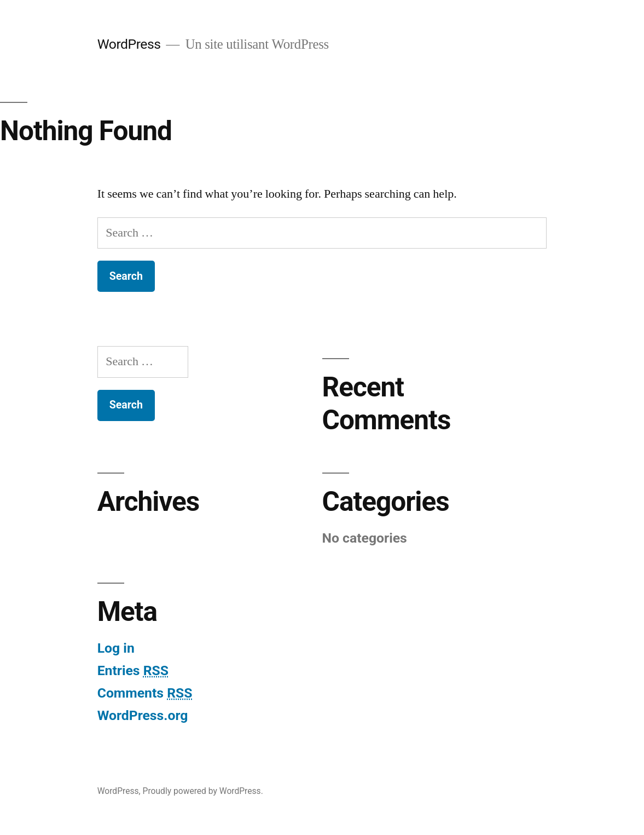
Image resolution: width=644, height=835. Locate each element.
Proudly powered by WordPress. (203, 791)
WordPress (129, 44)
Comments (145, 693)
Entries (133, 670)
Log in (116, 648)
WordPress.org (143, 715)
